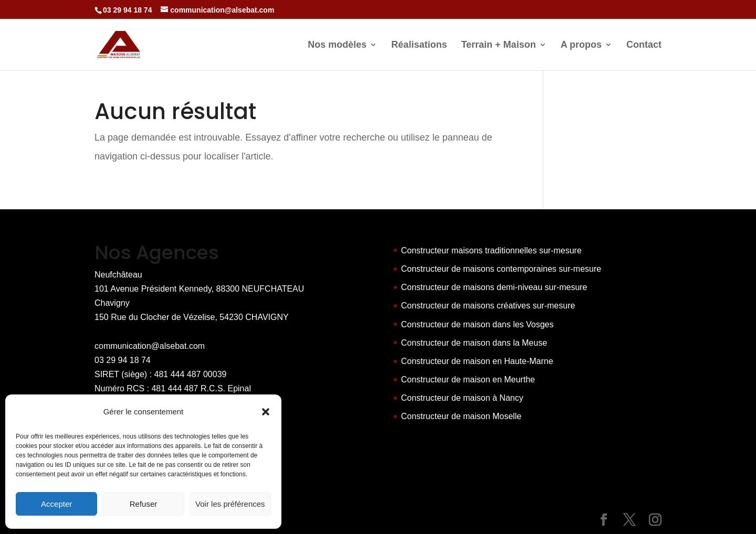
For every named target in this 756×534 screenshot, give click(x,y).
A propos (581, 45)
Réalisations (419, 45)
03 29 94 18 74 (123, 360)
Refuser (144, 504)
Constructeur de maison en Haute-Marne (477, 361)
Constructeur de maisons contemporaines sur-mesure (501, 269)
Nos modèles (337, 45)
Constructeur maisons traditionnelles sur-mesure (491, 250)
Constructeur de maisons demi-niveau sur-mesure (494, 287)
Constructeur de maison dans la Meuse (474, 343)
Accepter (56, 504)
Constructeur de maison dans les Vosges (477, 324)
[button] (266, 412)
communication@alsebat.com (150, 346)
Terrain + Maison (498, 45)
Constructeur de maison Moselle (461, 416)
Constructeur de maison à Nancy (462, 398)
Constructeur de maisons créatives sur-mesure (488, 306)
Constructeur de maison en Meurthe (468, 380)
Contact (644, 45)
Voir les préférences (230, 504)
